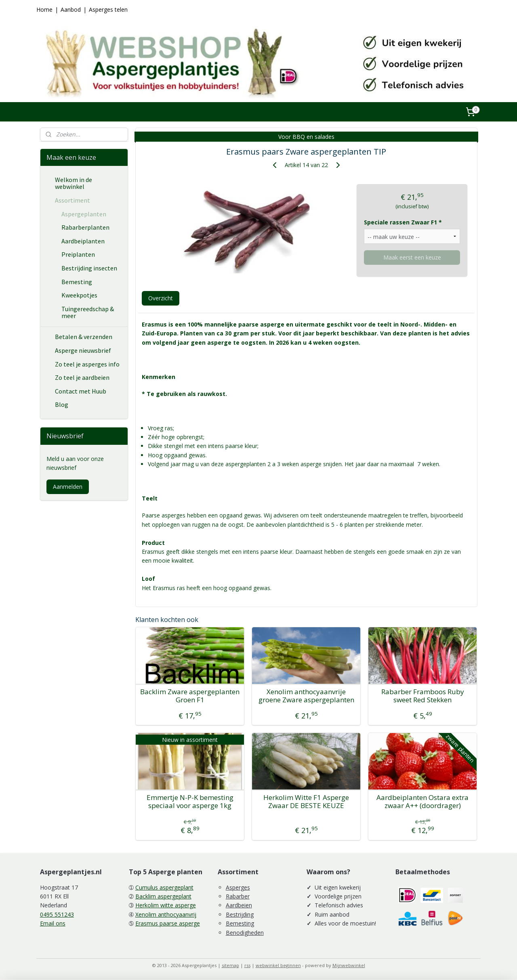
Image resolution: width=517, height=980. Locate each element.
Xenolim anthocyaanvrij (166, 914)
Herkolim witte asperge (166, 905)
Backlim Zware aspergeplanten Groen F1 (190, 696)
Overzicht (160, 298)
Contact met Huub (81, 391)
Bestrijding (240, 914)
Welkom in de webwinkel (74, 183)
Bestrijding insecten (89, 268)
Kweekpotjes (79, 295)
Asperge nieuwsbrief (83, 350)
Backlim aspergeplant (163, 896)
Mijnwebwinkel (349, 965)
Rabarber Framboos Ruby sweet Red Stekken (422, 696)
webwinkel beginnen (278, 965)
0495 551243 (57, 914)
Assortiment (73, 200)
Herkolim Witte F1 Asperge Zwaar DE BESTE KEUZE (306, 801)
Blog (62, 404)
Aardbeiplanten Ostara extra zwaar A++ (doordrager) (422, 801)
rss (247, 965)
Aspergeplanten (84, 214)
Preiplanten (78, 254)
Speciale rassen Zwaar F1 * (403, 222)
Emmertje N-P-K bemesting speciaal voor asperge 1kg (190, 801)
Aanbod (71, 9)
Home (44, 9)
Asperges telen (108, 9)
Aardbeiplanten (83, 241)
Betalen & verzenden (84, 337)
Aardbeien (239, 905)
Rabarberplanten (85, 227)
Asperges (238, 887)
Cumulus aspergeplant (164, 887)
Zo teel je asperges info (87, 364)
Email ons (53, 923)
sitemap (230, 965)
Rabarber (238, 896)
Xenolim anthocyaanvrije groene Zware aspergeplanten (306, 696)
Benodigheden (245, 933)
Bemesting (77, 282)
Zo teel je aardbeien (82, 377)
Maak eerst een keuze (412, 257)
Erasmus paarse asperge (168, 923)
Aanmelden (68, 487)
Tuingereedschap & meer (88, 312)
